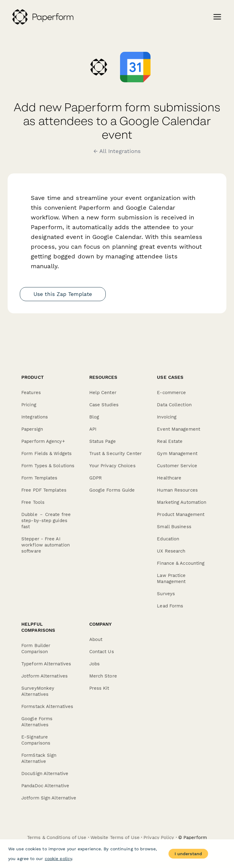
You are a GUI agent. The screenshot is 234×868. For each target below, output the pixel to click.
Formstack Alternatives (47, 706)
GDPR (96, 478)
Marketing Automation (182, 502)
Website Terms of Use (115, 838)
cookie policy (58, 859)
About (96, 639)
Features (31, 393)
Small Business (174, 527)
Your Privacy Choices (112, 466)
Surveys (166, 594)
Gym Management (177, 454)
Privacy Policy (159, 838)
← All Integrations (117, 151)
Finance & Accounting (181, 563)
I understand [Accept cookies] (188, 854)
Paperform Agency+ (43, 441)
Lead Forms (170, 606)
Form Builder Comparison (36, 649)
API (93, 429)
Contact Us (102, 652)
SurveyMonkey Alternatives (38, 691)
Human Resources (177, 490)
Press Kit (99, 688)
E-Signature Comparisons (36, 740)
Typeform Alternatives (46, 664)
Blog (94, 417)
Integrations (35, 417)
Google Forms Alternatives (37, 722)
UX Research (171, 551)
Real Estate (170, 441)
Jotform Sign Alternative (49, 798)
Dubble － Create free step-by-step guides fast (46, 521)
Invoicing (167, 417)
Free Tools (33, 502)
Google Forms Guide (112, 490)
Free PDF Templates (44, 490)
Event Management (179, 429)
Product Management (181, 514)
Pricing (29, 405)
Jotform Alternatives (44, 676)
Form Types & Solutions (48, 466)
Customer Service (177, 466)
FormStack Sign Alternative (39, 758)
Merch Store (103, 676)
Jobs (94, 664)
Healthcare (169, 478)
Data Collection (174, 405)
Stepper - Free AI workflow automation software (46, 545)
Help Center (103, 393)
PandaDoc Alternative (45, 786)
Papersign (32, 429)
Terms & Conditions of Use (57, 838)
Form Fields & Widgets (46, 454)
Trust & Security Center (115, 454)
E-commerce (171, 393)
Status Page (103, 441)
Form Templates (39, 478)
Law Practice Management (171, 578)
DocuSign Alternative (45, 774)
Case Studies (104, 405)
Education (168, 539)
